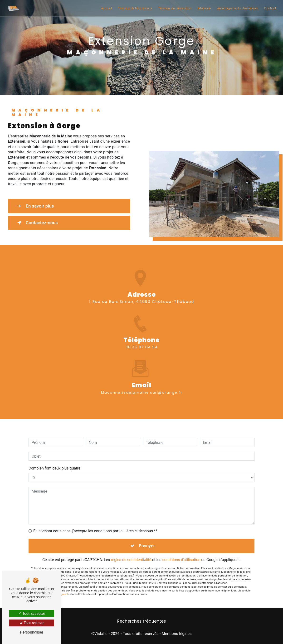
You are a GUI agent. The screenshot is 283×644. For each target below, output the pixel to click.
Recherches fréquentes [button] (142, 621)
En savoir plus (35, 206)
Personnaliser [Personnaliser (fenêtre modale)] (32, 632)
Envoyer (147, 539)
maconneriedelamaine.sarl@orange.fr (142, 386)
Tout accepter (32, 613)
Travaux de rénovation (175, 8)
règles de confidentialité (131, 553)
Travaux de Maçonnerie (135, 8)
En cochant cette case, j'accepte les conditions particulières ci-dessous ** (95, 524)
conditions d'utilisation (181, 553)
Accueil (106, 8)
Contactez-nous (37, 223)
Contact (270, 8)
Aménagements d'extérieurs (237, 8)
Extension (204, 8)
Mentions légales (177, 634)
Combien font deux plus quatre (54, 461)
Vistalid (101, 634)
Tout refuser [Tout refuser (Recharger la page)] (32, 623)
